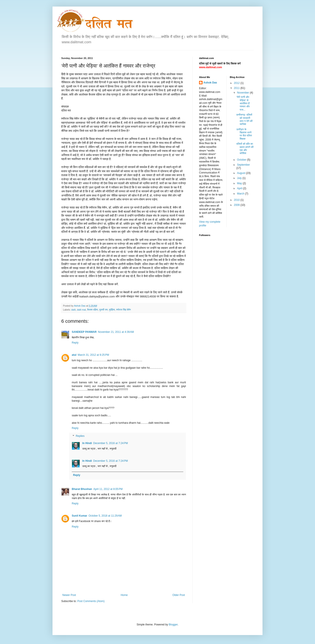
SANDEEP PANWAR (84, 332)
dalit (73, 310)
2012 (237, 83)
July (240, 178)
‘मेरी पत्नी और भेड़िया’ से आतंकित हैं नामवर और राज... (243, 103)
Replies (80, 436)
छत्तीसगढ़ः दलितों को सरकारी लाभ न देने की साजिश (244, 119)
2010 (237, 200)
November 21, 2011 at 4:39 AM (116, 332)
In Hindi (87, 443)
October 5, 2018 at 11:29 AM (105, 516)
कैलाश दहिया (92, 310)
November (243, 93)
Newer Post (69, 595)
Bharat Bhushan (82, 489)
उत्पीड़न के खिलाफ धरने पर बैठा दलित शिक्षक (244, 134)
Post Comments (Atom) (91, 601)
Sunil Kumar (80, 516)
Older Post (179, 595)
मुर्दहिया (112, 310)
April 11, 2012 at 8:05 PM (108, 489)
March (241, 194)
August (241, 173)
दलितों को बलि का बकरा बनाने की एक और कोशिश (245, 148)
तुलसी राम (104, 310)
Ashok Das (210, 83)
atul (74, 355)
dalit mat (81, 310)
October (242, 160)
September (243, 165)
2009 (237, 205)
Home (124, 595)
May (240, 183)
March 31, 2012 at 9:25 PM (93, 355)
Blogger (173, 625)
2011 (237, 88)
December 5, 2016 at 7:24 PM (110, 443)
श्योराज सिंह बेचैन (123, 310)
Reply (75, 343)
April (240, 188)
